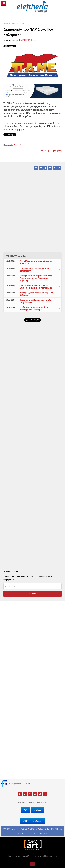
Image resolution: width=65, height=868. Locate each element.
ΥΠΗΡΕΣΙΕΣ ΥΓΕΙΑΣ (25, 829)
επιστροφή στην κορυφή (51, 150)
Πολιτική (18, 145)
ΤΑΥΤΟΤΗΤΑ (56, 829)
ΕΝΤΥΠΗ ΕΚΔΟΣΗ (33, 821)
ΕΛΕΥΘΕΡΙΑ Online (28, 40)
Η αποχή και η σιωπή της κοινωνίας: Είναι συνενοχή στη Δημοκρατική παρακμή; (36, 278)
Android (37, 810)
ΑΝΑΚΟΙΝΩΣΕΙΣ (25, 833)
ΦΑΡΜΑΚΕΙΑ (9, 829)
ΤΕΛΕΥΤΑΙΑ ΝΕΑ (16, 256)
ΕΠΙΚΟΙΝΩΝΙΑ (40, 833)
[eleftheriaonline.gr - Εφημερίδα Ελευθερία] (32, 7)
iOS (25, 810)
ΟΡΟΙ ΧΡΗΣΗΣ (42, 829)
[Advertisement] (32, 401)
